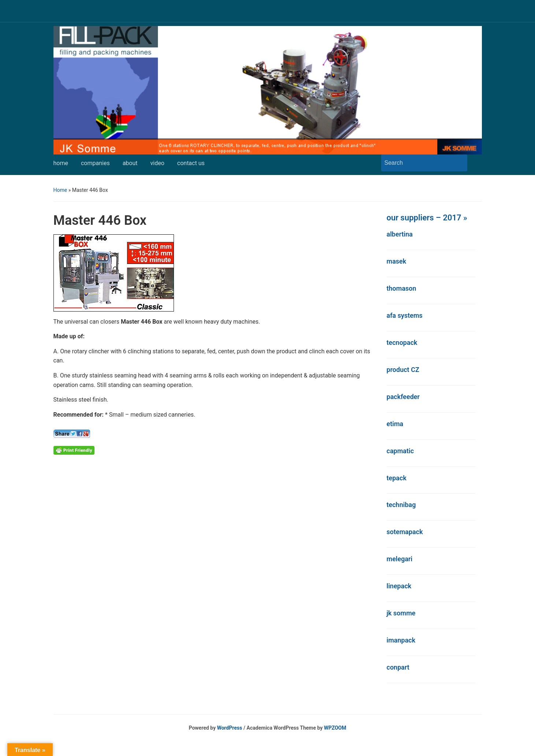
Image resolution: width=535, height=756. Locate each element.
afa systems (405, 315)
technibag (401, 505)
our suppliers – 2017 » (427, 218)
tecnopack (402, 342)
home (61, 163)
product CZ (403, 370)
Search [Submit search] (458, 163)
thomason (402, 288)
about (130, 163)
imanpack (401, 640)
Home (60, 190)
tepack (397, 478)
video (157, 163)
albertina (400, 234)
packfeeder (403, 397)
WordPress (229, 728)
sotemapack (405, 532)
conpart (398, 667)
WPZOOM (335, 728)
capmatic (400, 451)
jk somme (401, 613)
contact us (191, 163)
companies (95, 163)
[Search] (417, 163)
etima (395, 424)
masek (397, 261)
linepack (399, 586)
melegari (400, 559)
